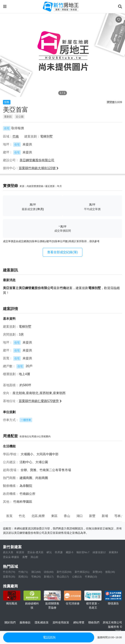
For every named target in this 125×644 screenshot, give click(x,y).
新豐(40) (97, 572)
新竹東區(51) (82, 572)
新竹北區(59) (64, 572)
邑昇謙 (59, 552)
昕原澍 (20, 552)
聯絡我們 (94, 622)
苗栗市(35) (9, 577)
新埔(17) (49, 577)
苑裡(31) (23, 577)
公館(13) (77, 577)
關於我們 (10, 622)
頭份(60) (49, 572)
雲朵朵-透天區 (35, 552)
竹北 (22, 516)
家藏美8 (113, 552)
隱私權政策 (42, 622)
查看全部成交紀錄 (62, 252)
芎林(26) (36, 577)
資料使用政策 (61, 622)
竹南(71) (23, 572)
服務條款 (25, 622)
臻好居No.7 (83, 552)
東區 (54, 516)
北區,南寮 (38, 516)
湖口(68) (36, 572)
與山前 (34, 557)
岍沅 (49, 552)
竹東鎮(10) (91, 577)
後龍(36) (110, 572)
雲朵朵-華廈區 (11, 557)
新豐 (92, 516)
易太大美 (8, 552)
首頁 (9, 516)
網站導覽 (79, 622)
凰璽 (25, 557)
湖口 (80, 516)
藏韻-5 (69, 552)
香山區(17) (63, 577)
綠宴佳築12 (99, 552)
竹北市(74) (9, 572)
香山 (67, 516)
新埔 (105, 516)
